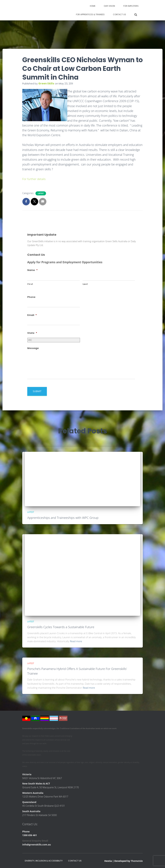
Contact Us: (30, 824)
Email (32, 315)
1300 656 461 (30, 835)
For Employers (131, 6)
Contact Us (119, 14)
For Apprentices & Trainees (90, 14)
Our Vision (109, 6)
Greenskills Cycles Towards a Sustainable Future (61, 627)
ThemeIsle (137, 861)
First (30, 284)
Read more (76, 641)
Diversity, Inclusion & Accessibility (44, 861)
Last (85, 284)
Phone (31, 297)
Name (32, 270)
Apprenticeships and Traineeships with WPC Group (64, 518)
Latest (41, 193)
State (32, 333)
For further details (34, 179)
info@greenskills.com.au (37, 844)
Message (33, 348)
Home (93, 6)
